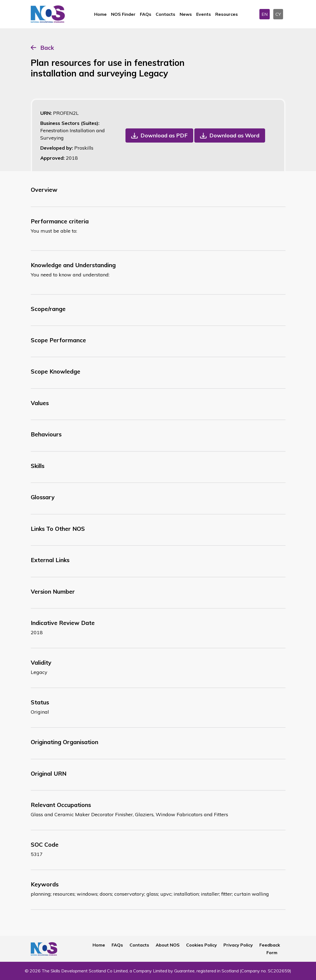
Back (47, 48)
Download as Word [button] (234, 135)
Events (204, 14)
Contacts (165, 14)
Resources (227, 14)
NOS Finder (123, 14)
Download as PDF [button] (164, 135)
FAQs (146, 14)
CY (278, 14)
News (186, 14)
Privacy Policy (238, 945)
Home (100, 14)
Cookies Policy (202, 945)
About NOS (168, 945)
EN (265, 14)
